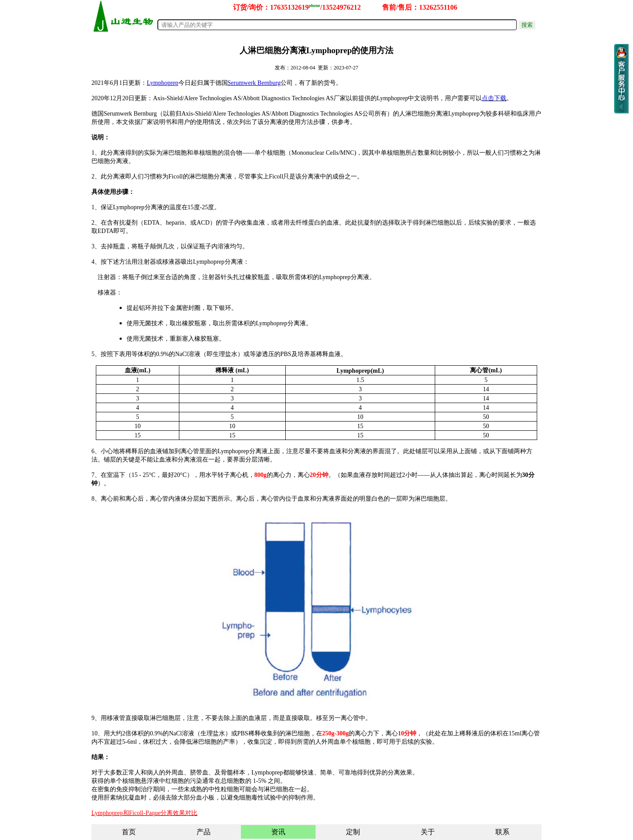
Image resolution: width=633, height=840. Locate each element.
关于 (428, 832)
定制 (353, 832)
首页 (129, 832)
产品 (204, 832)
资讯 (278, 832)
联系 (502, 832)
